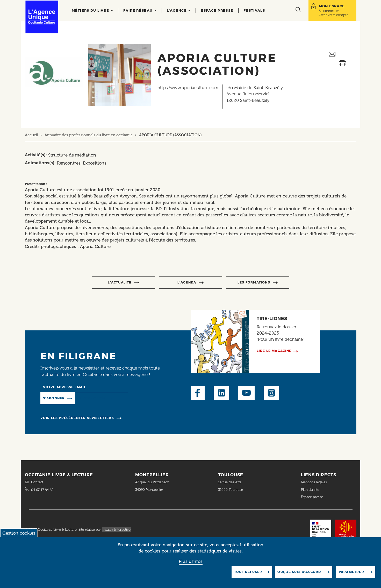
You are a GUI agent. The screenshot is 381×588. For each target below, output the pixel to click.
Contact (37, 482)
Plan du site (310, 490)
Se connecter (329, 11)
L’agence (179, 10)
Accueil (31, 135)
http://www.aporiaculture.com (188, 88)
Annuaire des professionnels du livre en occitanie (89, 135)
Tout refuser (248, 572)
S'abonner (54, 398)
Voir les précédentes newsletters (77, 418)
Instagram (271, 393)
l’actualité (120, 282)
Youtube (246, 393)
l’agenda (187, 282)
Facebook (198, 393)
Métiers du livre (92, 10)
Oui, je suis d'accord (300, 572)
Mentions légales (314, 482)
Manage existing (96, 398)
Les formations (254, 282)
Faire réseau (140, 10)
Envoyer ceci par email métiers (343, 54)
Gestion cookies (19, 533)
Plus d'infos (191, 561)
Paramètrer (352, 572)
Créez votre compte (334, 15)
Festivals (254, 10)
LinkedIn (221, 393)
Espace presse (217, 10)
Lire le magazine (274, 351)
